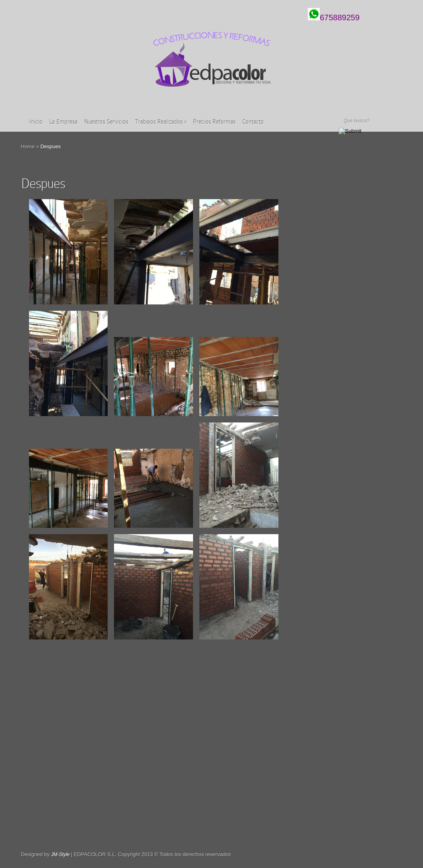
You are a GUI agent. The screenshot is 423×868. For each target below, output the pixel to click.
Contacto (253, 122)
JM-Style (60, 854)
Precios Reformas (214, 122)
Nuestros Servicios (106, 122)
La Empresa (63, 122)
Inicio (36, 122)
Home (28, 146)
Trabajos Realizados (161, 122)
